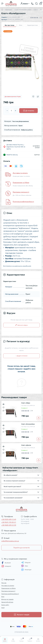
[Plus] (15, 111)
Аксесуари (9, 9)
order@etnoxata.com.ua (10, 541)
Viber (25, 566)
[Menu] (3, 4)
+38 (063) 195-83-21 (9, 522)
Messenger (26, 570)
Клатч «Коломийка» (28, 424)
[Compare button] (38, 97)
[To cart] (39, 418)
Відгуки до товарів (7, 599)
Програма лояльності (21, 192)
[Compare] (3, 411)
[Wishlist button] (33, 97)
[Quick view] (3, 404)
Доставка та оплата (20, 173)
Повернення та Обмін (21, 183)
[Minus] (7, 111)
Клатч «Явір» (26, 403)
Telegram (26, 563)
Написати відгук (21, 325)
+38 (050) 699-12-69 (9, 519)
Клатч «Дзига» (26, 445)
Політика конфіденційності (23, 202)
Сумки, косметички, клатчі (23, 9)
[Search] (36, 4)
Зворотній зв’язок (7, 602)
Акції (3, 608)
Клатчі (36, 9)
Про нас (4, 583)
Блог (3, 597)
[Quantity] (11, 111)
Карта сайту (5, 605)
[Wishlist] (3, 407)
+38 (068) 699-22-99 (9, 525)
